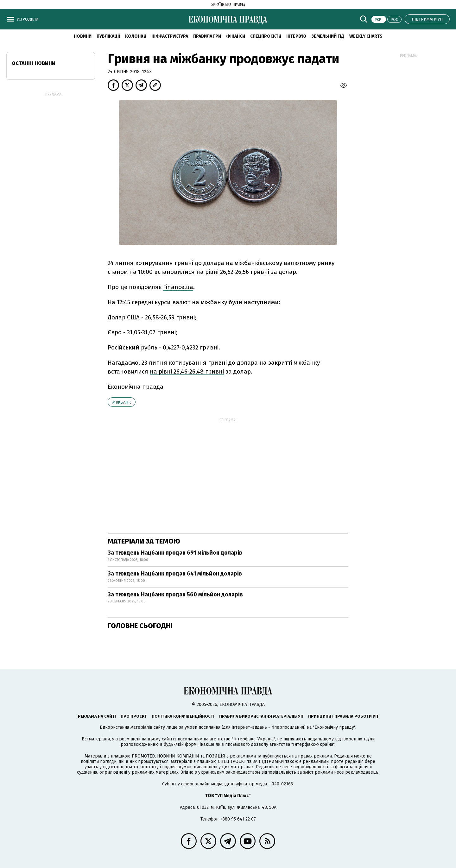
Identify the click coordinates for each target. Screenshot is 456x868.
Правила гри (207, 36)
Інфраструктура (170, 36)
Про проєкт (134, 716)
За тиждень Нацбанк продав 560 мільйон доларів (175, 594)
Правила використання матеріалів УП (261, 716)
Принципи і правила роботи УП (343, 716)
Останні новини (34, 63)
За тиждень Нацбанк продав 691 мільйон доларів (175, 553)
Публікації (108, 36)
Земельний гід (328, 36)
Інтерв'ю (296, 36)
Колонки (136, 36)
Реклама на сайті (97, 716)
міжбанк (122, 402)
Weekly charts (366, 36)
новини (83, 36)
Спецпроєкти (266, 36)
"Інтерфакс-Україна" (253, 739)
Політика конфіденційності (183, 716)
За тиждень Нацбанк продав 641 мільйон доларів (175, 574)
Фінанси (236, 36)
